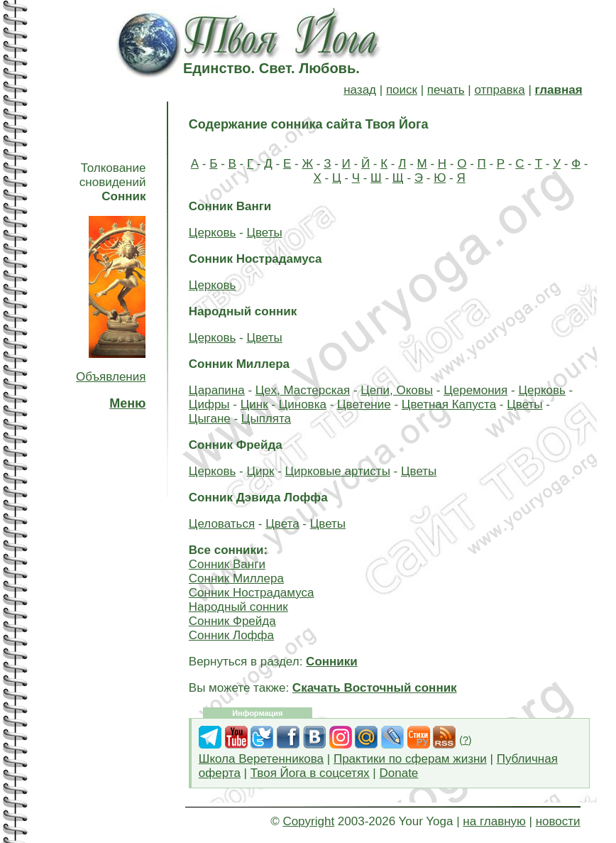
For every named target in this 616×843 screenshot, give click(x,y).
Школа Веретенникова (261, 759)
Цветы (264, 233)
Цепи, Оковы (397, 390)
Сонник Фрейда (232, 621)
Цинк (254, 404)
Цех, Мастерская (303, 390)
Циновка (303, 404)
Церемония (475, 390)
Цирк (260, 471)
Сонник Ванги (227, 564)
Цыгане (210, 419)
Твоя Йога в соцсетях (310, 773)
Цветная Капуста (449, 404)
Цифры (209, 404)
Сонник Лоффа (231, 635)
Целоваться (222, 524)
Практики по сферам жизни (410, 759)
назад (360, 90)
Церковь (212, 233)
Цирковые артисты (337, 471)
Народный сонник (238, 607)
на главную (494, 821)
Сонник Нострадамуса (252, 593)
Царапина (217, 390)
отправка (499, 90)
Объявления (111, 377)
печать (446, 90)
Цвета (282, 524)
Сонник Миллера (236, 578)
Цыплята (266, 419)
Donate (398, 773)
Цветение (364, 404)
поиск (402, 90)
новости (558, 821)
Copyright (308, 821)
